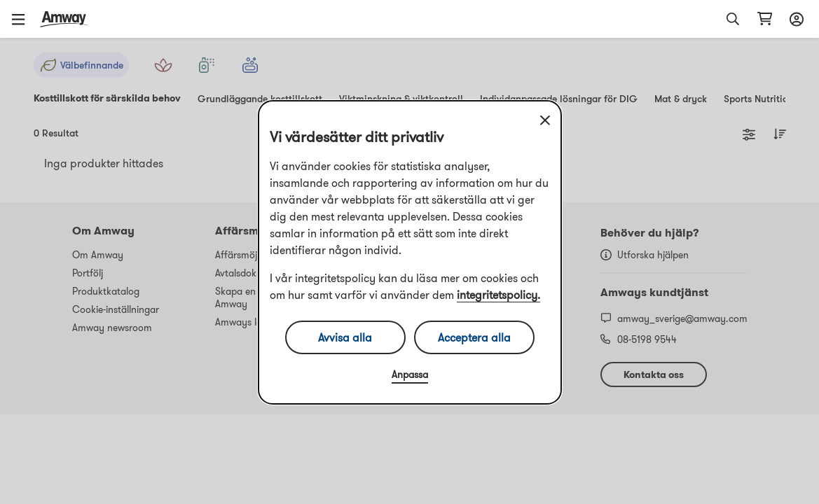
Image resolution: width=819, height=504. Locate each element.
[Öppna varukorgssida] (765, 19)
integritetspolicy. (498, 295)
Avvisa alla (345, 337)
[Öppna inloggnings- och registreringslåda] (794, 19)
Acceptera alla (474, 337)
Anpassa (410, 374)
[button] (23, 19)
